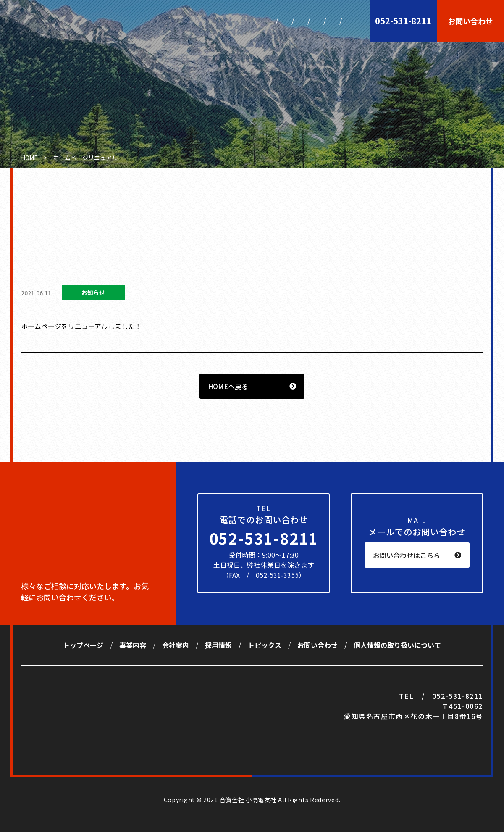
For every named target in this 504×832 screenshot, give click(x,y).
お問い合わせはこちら (407, 555)
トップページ (134, 21)
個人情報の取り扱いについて (397, 645)
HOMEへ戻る (228, 386)
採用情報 (268, 21)
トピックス (313, 21)
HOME (29, 158)
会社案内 (226, 21)
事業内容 (183, 21)
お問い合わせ (470, 21)
